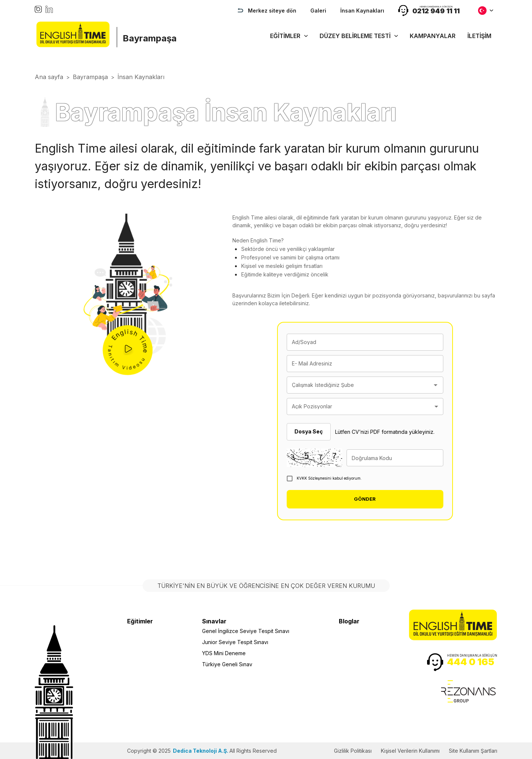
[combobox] (359, 385)
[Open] (436, 385)
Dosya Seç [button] (309, 431)
